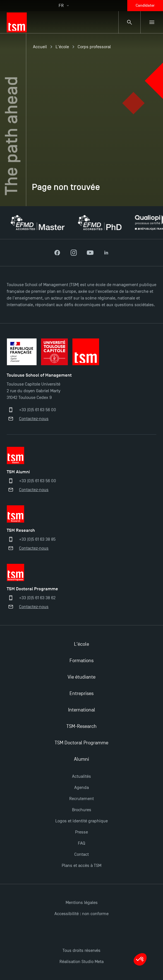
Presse (81, 832)
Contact (81, 854)
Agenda (81, 788)
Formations (81, 661)
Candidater (145, 5)
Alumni (81, 759)
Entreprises (81, 693)
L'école (62, 47)
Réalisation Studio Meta (81, 962)
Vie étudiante (81, 677)
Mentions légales (82, 903)
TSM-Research (81, 726)
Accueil (40, 47)
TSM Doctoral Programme (81, 743)
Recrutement (81, 799)
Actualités (81, 776)
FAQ (81, 843)
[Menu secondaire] (152, 22)
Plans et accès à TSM (81, 866)
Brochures (82, 810)
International (82, 710)
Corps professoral (94, 47)
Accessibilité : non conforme (81, 914)
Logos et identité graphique (81, 821)
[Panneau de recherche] (130, 22)
